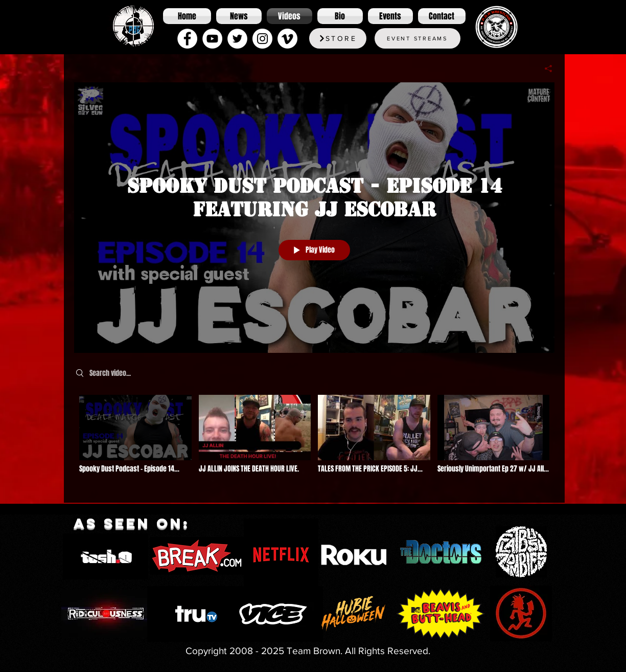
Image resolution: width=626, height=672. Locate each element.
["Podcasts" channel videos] (314, 441)
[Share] (544, 69)
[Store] (338, 38)
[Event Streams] (418, 38)
